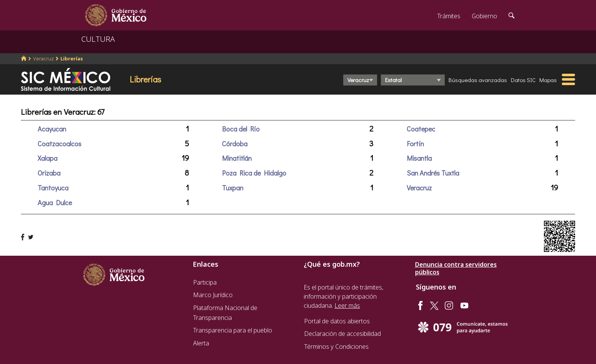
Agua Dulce (55, 203)
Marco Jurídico (213, 295)
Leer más (347, 305)
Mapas (548, 80)
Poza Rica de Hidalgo (254, 173)
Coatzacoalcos (59, 144)
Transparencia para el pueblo (233, 330)
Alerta (201, 343)
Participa (205, 282)
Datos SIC (523, 80)
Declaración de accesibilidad (342, 334)
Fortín (415, 144)
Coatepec (421, 129)
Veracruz (44, 59)
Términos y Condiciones (336, 347)
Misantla (419, 158)
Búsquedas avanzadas (478, 80)
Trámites (449, 16)
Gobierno (484, 16)
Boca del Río (241, 129)
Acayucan (52, 129)
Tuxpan (233, 188)
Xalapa (48, 158)
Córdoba (235, 144)
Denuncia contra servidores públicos (456, 268)
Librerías (72, 59)
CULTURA (98, 39)
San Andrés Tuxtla (433, 173)
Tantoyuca (53, 188)
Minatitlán (237, 158)
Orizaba (49, 173)
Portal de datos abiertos (337, 321)
